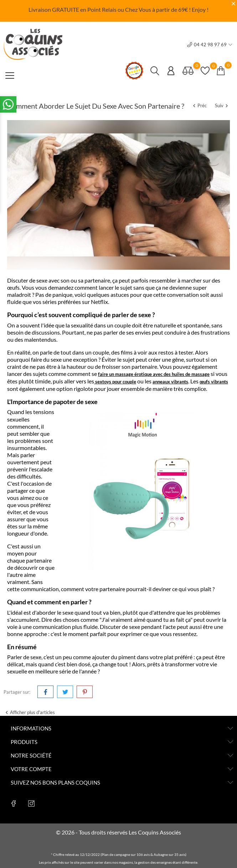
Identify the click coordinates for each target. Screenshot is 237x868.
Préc (199, 105)
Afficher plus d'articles (29, 713)
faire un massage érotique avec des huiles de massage (154, 374)
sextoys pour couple (116, 382)
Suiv (222, 105)
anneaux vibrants (170, 382)
